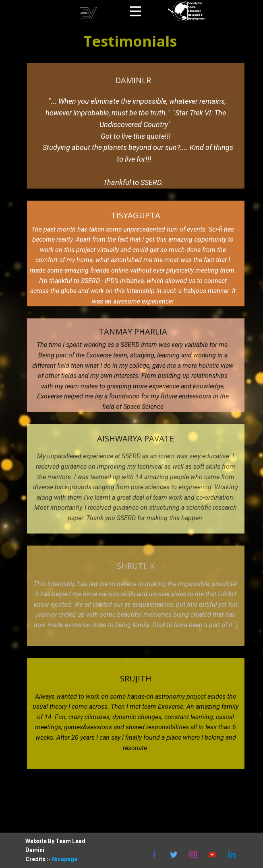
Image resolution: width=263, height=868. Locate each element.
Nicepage (65, 859)
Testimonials (130, 35)
